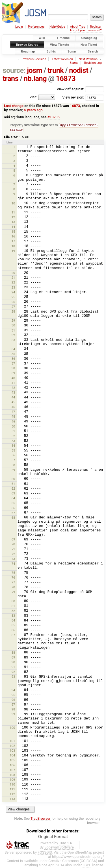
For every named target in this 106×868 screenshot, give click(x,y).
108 (12, 775)
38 (13, 369)
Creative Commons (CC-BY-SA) (73, 861)
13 (13, 223)
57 (13, 461)
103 (12, 751)
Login (19, 27)
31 (13, 331)
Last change (14, 106)
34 (13, 350)
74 (13, 564)
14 (13, 227)
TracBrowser (41, 819)
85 (13, 626)
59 (13, 470)
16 (13, 237)
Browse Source (27, 44)
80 (13, 602)
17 (13, 242)
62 (13, 489)
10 (13, 204)
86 (13, 631)
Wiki (42, 38)
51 (13, 432)
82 (13, 611)
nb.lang (35, 79)
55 (13, 451)
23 (13, 288)
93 (13, 677)
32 (13, 336)
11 (13, 213)
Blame (74, 63)
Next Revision (88, 59)
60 (13, 479)
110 (12, 785)
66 (13, 509)
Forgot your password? (86, 30)
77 (13, 583)
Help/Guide (57, 27)
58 (13, 466)
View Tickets (60, 44)
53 (13, 441)
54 (13, 446)
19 (13, 252)
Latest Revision (62, 59)
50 (13, 427)
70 (13, 545)
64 (13, 499)
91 (13, 668)
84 (13, 621)
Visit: (33, 97)
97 (13, 705)
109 (12, 780)
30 (13, 326)
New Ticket (89, 44)
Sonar (72, 51)
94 (13, 691)
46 (13, 407)
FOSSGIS (45, 853)
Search (93, 51)
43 (13, 393)
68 (13, 518)
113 (12, 799)
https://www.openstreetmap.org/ (78, 857)
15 (13, 232)
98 (13, 710)
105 (12, 761)
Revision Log (93, 63)
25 (13, 298)
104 (12, 756)
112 (12, 795)
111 (12, 790)
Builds (51, 51)
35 (13, 354)
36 (13, 359)
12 (13, 218)
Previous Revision (34, 59)
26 (13, 302)
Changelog (89, 38)
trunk (56, 70)
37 (13, 364)
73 (13, 559)
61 (13, 484)
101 (12, 741)
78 (13, 588)
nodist (79, 70)
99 (13, 715)
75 (13, 573)
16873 (66, 79)
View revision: (73, 97)
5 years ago (33, 110)
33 (13, 341)
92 (13, 672)
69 (13, 540)
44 (13, 398)
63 (13, 494)
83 (13, 616)
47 (13, 412)
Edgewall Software (59, 848)
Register (96, 27)
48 (13, 417)
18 (13, 247)
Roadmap (28, 51)
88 (13, 653)
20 (13, 273)
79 (13, 593)
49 (13, 422)
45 (13, 403)
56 (13, 456)
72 (13, 555)
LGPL (87, 866)
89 (13, 658)
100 (12, 728)
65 (13, 503)
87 (13, 636)
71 (13, 550)
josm (34, 70)
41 (13, 383)
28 (13, 312)
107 (12, 771)
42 (13, 388)
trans (11, 79)
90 (13, 663)
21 (13, 278)
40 (13, 379)
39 (13, 374)
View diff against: (80, 89)
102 (12, 746)
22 (13, 283)
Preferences (36, 27)
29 (13, 321)
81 (13, 607)
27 (13, 307)
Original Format (53, 837)
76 (13, 578)
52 (13, 437)
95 (13, 695)
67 (13, 513)
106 (12, 766)
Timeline (63, 38)
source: (14, 70)
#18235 (54, 117)
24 (13, 293)
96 (13, 700)
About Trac (78, 27)
